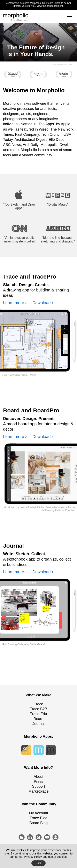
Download (43, 303)
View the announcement (50, 6)
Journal (38, 724)
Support (38, 786)
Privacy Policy (33, 857)
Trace (38, 704)
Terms (18, 857)
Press (38, 782)
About (38, 777)
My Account (38, 813)
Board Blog (38, 823)
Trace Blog (38, 818)
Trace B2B (38, 709)
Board (38, 719)
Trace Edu (38, 714)
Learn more (15, 303)
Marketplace (38, 791)
